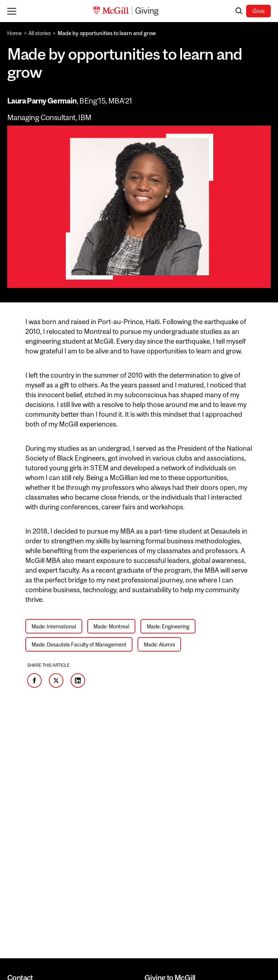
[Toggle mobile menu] (14, 11)
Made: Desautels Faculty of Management (79, 644)
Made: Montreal (111, 626)
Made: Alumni (159, 644)
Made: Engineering (168, 626)
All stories (40, 33)
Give (258, 11)
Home (14, 33)
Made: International (54, 626)
